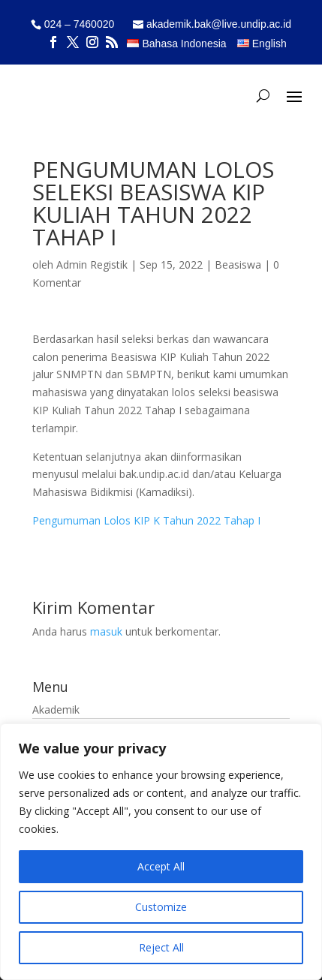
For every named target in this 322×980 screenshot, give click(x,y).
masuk (106, 631)
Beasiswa (238, 265)
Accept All (161, 866)
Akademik (56, 709)
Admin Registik (92, 265)
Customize (161, 907)
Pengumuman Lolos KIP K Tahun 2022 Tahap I (146, 520)
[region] (161, 852)
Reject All (161, 947)
